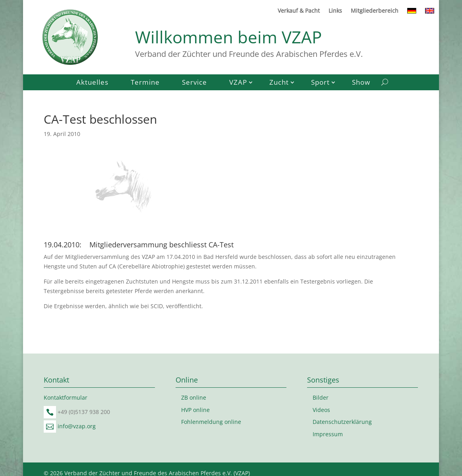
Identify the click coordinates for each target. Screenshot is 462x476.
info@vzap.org (77, 426)
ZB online (194, 397)
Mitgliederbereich (375, 11)
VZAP (238, 83)
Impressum (328, 434)
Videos (321, 410)
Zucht (279, 83)
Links (335, 11)
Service (194, 83)
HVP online (195, 410)
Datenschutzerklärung (342, 422)
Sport (320, 83)
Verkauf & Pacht (299, 11)
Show (361, 83)
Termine (145, 83)
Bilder (321, 397)
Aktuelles (92, 83)
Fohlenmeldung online (211, 422)
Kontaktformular (66, 397)
